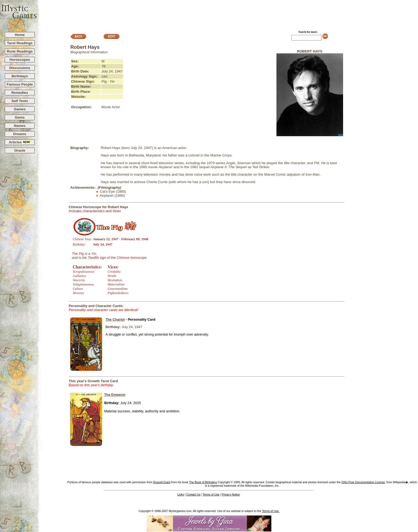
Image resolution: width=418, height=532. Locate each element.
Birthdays (20, 76)
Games (20, 109)
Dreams (20, 134)
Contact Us (193, 494)
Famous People (20, 84)
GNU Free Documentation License (363, 482)
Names (20, 126)
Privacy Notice (231, 494)
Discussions (20, 68)
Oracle (20, 150)
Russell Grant (162, 482)
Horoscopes (20, 60)
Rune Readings (20, 51)
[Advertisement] (228, 14)
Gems (20, 117)
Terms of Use (211, 494)
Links (181, 494)
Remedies (20, 93)
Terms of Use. (271, 511)
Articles (20, 142)
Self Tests (20, 101)
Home (20, 35)
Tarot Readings (20, 43)
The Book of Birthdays (203, 482)
